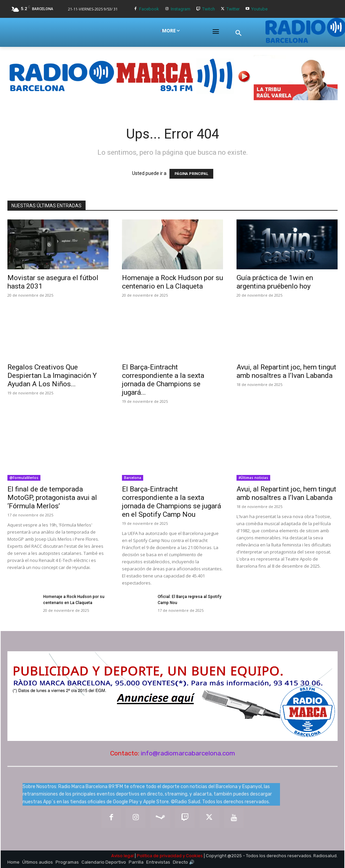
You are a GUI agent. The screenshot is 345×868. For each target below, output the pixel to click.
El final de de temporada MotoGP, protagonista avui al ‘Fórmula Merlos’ (52, 498)
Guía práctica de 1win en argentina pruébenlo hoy (275, 282)
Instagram (181, 9)
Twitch (209, 9)
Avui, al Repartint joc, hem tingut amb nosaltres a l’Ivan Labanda (286, 371)
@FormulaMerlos (24, 478)
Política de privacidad (159, 856)
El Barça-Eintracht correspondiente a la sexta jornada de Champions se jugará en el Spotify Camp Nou (171, 502)
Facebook (149, 9)
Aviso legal (122, 856)
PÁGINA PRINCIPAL (191, 174)
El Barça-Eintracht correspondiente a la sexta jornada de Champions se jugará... (163, 380)
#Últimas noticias (253, 478)
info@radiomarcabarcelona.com (188, 753)
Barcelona (133, 478)
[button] (239, 33)
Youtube (259, 9)
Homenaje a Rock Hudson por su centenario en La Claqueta (172, 282)
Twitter (233, 9)
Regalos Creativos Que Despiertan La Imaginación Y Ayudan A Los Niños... (52, 376)
